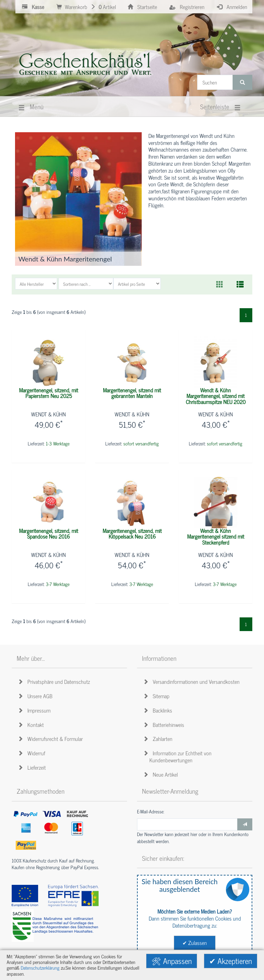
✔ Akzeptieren (231, 961)
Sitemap (157, 696)
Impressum (35, 710)
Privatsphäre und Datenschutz (55, 681)
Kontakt (32, 725)
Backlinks (159, 710)
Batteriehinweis (165, 725)
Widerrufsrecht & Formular (51, 739)
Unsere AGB (36, 696)
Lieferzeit (33, 767)
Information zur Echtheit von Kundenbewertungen (178, 756)
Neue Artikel (162, 774)
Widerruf (33, 753)
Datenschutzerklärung (40, 968)
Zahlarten (159, 739)
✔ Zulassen (195, 943)
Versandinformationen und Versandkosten (192, 681)
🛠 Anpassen (172, 961)
